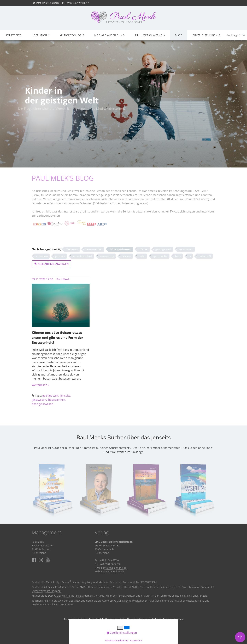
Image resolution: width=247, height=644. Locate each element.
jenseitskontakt (82, 256)
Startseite (13, 35)
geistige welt (163, 249)
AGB (122, 619)
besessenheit (94, 249)
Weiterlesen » (40, 385)
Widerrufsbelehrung (137, 619)
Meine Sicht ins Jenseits (70, 596)
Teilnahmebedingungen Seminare (166, 619)
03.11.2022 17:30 (42, 279)
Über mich (39, 35)
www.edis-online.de (113, 571)
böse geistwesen (121, 249)
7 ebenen (72, 249)
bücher (143, 249)
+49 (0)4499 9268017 (77, 3)
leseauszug (107, 256)
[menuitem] (13, 35)
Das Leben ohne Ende (194, 587)
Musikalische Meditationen (132, 601)
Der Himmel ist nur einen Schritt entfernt (107, 587)
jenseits (60, 256)
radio (142, 256)
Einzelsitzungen (205, 35)
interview (42, 256)
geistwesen (186, 249)
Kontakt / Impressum (107, 619)
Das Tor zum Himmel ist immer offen (156, 587)
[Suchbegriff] (236, 35)
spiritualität (160, 256)
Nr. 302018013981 (147, 582)
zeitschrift (205, 256)
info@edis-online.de (115, 568)
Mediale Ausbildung (110, 35)
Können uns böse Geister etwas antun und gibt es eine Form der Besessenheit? (57, 337)
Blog (179, 35)
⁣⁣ (48, 560)
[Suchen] (244, 35)
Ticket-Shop (71, 35)
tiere (178, 256)
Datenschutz (87, 619)
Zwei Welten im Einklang (46, 591)
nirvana (126, 256)
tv (190, 256)
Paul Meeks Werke (149, 35)
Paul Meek (63, 279)
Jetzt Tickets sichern (47, 3)
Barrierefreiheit (71, 619)
